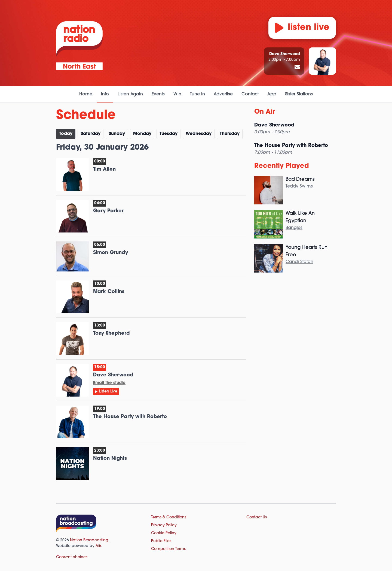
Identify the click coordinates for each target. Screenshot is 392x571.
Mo (142, 134)
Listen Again (130, 94)
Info (105, 94)
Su (117, 134)
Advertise (223, 94)
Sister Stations (299, 94)
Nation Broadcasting (89, 540)
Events (158, 94)
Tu (169, 134)
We (199, 134)
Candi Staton (299, 262)
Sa (91, 134)
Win (177, 94)
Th (230, 134)
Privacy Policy (164, 525)
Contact (250, 94)
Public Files (161, 541)
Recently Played (282, 166)
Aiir (98, 546)
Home (86, 94)
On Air (265, 112)
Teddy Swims (299, 186)
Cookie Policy (164, 533)
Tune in (197, 94)
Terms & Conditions (169, 517)
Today (66, 134)
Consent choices (72, 557)
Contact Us (257, 517)
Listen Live (108, 392)
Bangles (294, 228)
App (272, 94)
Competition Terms (168, 549)
